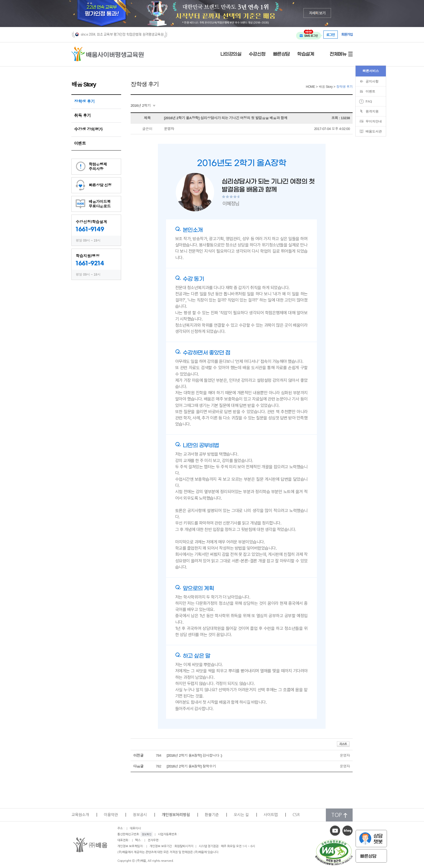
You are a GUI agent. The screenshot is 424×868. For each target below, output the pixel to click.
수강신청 (257, 54)
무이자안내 (374, 121)
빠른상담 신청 (100, 185)
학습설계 (306, 54)
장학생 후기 (84, 101)
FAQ (369, 101)
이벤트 (80, 143)
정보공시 (140, 815)
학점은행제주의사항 (98, 167)
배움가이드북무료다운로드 (100, 204)
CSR (296, 815)
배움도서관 (374, 131)
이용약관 (111, 815)
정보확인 (147, 834)
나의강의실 (231, 54)
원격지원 (372, 111)
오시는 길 (241, 815)
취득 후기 (82, 116)
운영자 (169, 129)
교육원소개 (80, 815)
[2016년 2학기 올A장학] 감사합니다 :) (194, 755)
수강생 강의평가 (88, 129)
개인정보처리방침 (176, 815)
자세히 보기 (317, 13)
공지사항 (372, 81)
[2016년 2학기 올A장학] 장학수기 (191, 766)
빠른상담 (281, 54)
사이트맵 (271, 815)
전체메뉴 (338, 54)
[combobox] (143, 106)
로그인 (331, 35)
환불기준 (212, 815)
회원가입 (347, 34)
